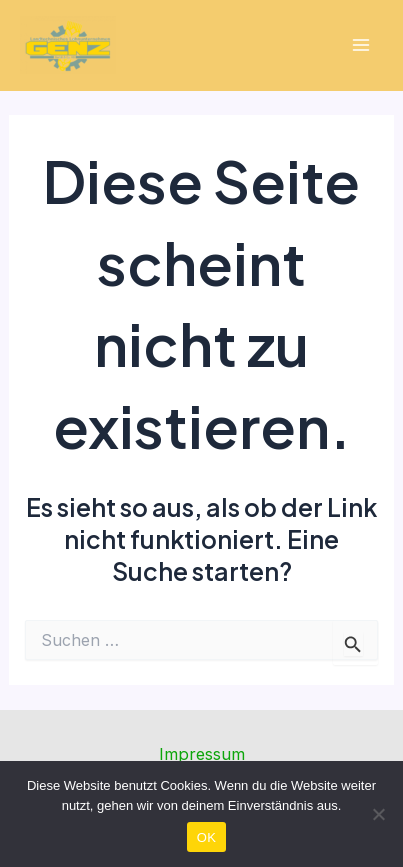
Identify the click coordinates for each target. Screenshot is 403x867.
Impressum (202, 754)
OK (206, 837)
